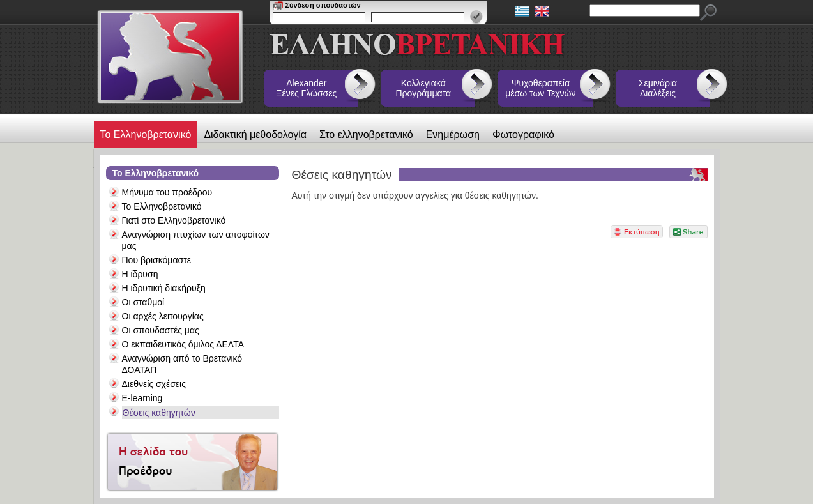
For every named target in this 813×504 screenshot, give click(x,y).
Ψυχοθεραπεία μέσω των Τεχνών (540, 88)
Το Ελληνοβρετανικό (146, 134)
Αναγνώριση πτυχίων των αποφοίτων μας (196, 240)
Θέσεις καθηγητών (159, 413)
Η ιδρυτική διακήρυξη (164, 288)
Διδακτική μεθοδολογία (255, 134)
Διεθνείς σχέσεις (154, 384)
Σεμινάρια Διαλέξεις (658, 88)
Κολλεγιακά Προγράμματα (424, 88)
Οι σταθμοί (143, 302)
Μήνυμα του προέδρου (167, 192)
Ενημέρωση (453, 134)
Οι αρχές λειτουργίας (163, 316)
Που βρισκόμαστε (156, 260)
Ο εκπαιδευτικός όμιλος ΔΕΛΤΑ (183, 344)
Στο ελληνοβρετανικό (366, 134)
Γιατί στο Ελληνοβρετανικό (174, 220)
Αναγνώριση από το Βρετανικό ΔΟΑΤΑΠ (182, 364)
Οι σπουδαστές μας (161, 330)
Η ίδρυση (140, 274)
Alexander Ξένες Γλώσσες (306, 88)
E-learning (142, 398)
